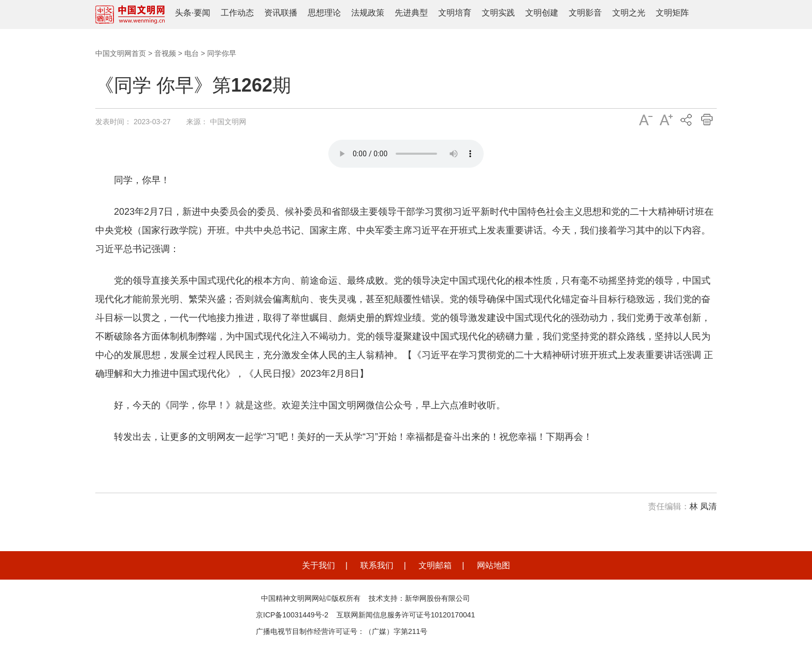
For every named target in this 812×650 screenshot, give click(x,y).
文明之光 (629, 13)
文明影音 (585, 13)
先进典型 (411, 13)
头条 (183, 13)
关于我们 (318, 565)
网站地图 (494, 565)
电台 (192, 53)
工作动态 (237, 13)
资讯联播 (281, 13)
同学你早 (222, 53)
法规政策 (368, 13)
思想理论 (324, 13)
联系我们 (377, 565)
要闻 (202, 13)
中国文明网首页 (121, 53)
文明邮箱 (435, 565)
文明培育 (455, 13)
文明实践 (498, 13)
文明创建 (542, 13)
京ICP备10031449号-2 (292, 615)
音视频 (165, 53)
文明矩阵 (672, 13)
